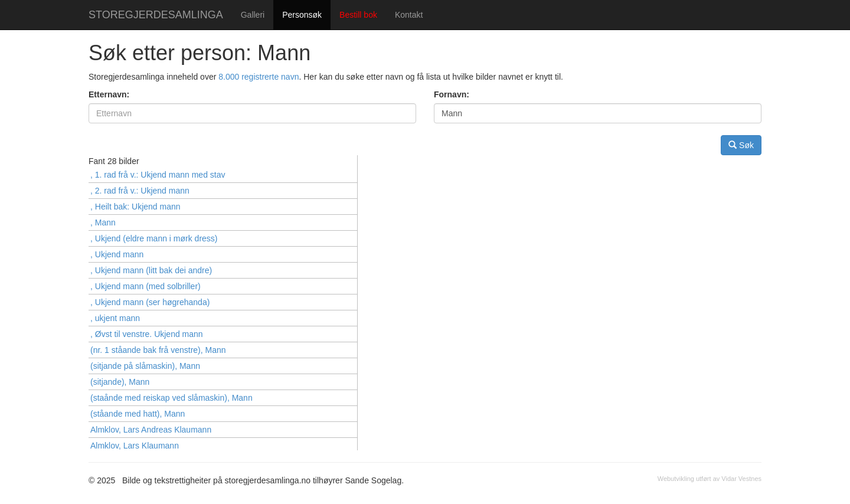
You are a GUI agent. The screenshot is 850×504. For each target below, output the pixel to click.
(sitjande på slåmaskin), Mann (145, 366)
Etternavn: (109, 94)
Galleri (253, 15)
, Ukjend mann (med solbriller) (146, 286)
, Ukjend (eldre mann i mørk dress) (154, 238)
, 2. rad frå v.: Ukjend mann (140, 191)
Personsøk (302, 15)
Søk (741, 145)
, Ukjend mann (117, 254)
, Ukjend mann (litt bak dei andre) (151, 270)
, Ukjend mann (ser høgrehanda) (150, 302)
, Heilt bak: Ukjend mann (135, 207)
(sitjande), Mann (120, 382)
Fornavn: (452, 94)
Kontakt (409, 15)
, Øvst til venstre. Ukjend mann (147, 334)
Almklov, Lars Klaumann (135, 446)
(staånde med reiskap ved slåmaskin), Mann (171, 398)
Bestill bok (358, 15)
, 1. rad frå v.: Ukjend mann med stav (158, 175)
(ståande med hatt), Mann (138, 414)
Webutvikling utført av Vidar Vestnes (710, 479)
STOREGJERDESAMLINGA (156, 15)
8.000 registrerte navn (259, 77)
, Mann (103, 222)
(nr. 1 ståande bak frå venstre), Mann (158, 350)
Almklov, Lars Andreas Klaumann (151, 430)
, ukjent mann (115, 318)
